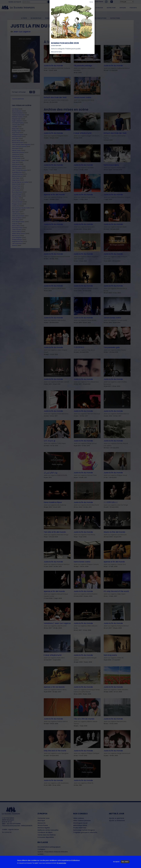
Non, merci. (125, 862)
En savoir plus (62, 863)
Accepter (116, 862)
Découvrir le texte (56, 52)
